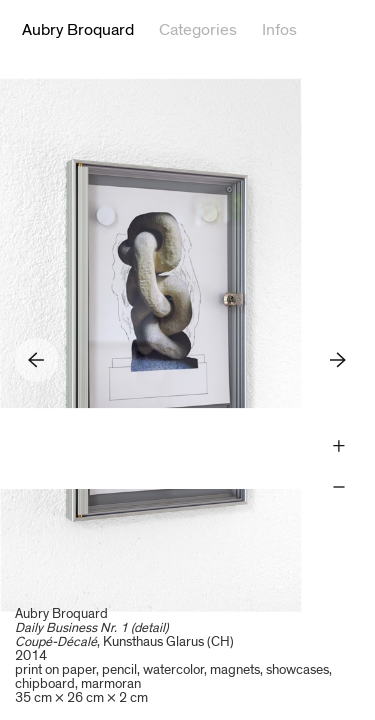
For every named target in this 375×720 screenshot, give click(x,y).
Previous (36, 359)
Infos (279, 30)
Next (338, 359)
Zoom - (338, 487)
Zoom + (338, 446)
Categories (198, 30)
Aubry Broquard (78, 30)
